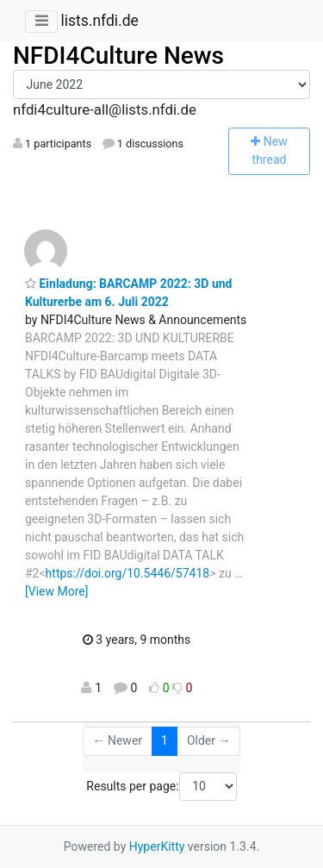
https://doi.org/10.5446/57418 (128, 573)
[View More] (56, 591)
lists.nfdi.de (99, 21)
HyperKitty (157, 846)
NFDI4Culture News (118, 56)
